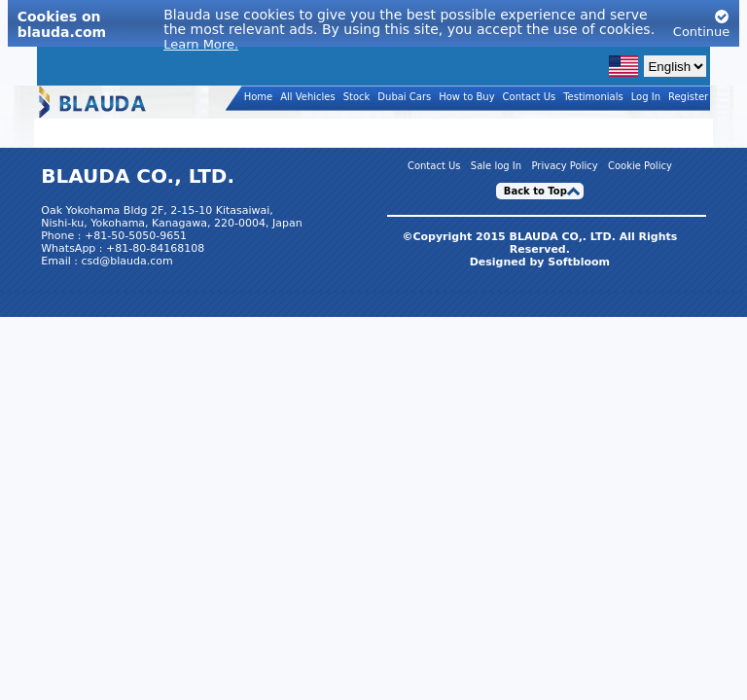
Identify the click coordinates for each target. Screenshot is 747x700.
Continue (701, 24)
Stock (357, 97)
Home (259, 97)
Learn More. (201, 44)
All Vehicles (308, 97)
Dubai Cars (404, 97)
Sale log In (496, 167)
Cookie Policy (640, 167)
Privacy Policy (564, 167)
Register (688, 97)
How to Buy (466, 97)
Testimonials (593, 97)
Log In (646, 97)
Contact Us (530, 97)
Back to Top (535, 191)
